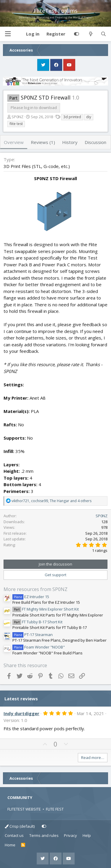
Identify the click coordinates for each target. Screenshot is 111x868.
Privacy (70, 835)
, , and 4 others (52, 501)
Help (87, 835)
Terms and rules (44, 835)
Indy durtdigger (21, 713)
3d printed (72, 117)
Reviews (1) (43, 142)
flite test (16, 124)
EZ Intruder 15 (31, 597)
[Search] (103, 34)
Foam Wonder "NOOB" (39, 647)
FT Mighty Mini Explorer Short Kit (46, 609)
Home (10, 845)
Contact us (14, 835)
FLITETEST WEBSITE (24, 809)
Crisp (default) (20, 826)
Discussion (95, 142)
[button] (8, 34)
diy (89, 117)
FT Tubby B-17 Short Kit (37, 622)
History (70, 142)
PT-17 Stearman (33, 635)
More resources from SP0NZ (36, 589)
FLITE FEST (55, 809)
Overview (14, 142)
